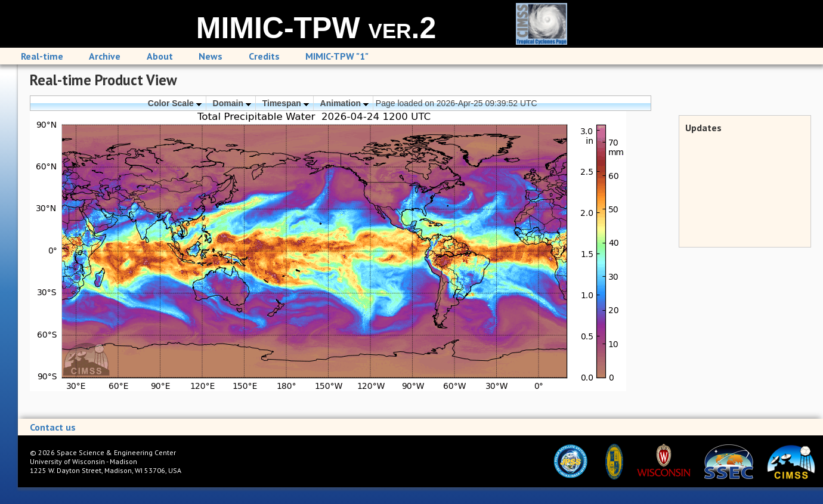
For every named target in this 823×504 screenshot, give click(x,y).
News (211, 56)
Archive (105, 56)
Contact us (53, 427)
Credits (264, 56)
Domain (232, 103)
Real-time (42, 56)
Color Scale (175, 103)
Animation (344, 103)
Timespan (286, 103)
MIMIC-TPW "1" (337, 56)
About (160, 56)
